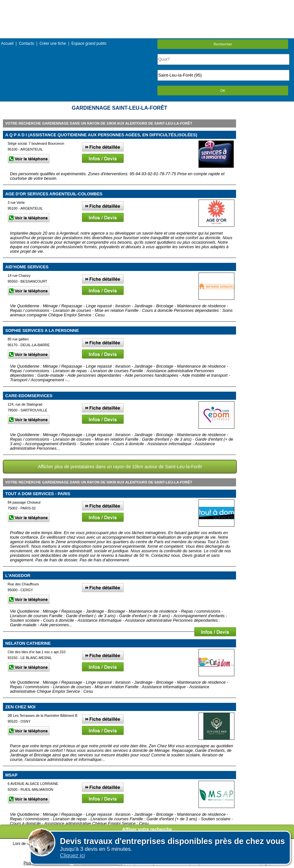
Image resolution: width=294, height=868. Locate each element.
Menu (147, 5)
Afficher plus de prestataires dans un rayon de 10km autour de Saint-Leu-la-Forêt (120, 467)
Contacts (26, 43)
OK (223, 91)
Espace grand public (89, 43)
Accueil (7, 43)
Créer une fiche (53, 43)
